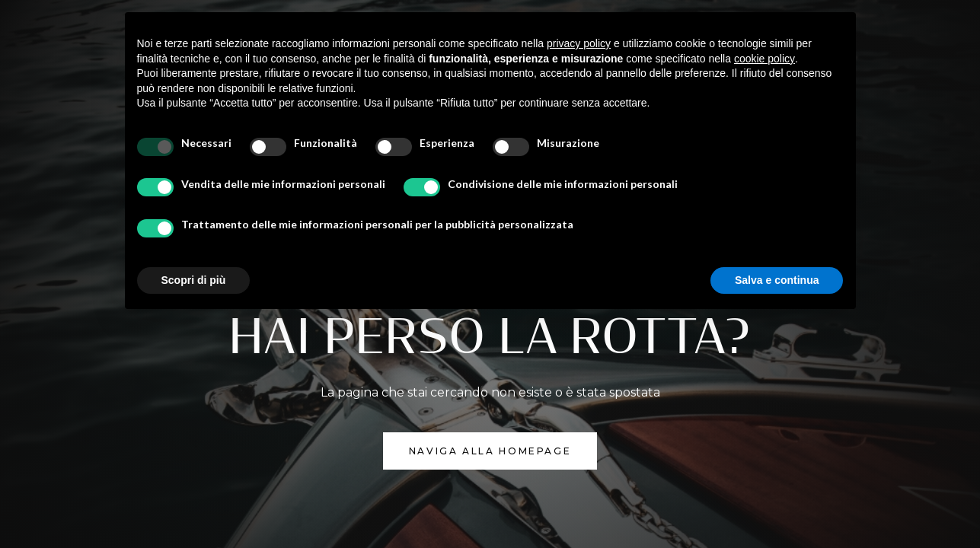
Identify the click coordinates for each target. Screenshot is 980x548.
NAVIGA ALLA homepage (490, 451)
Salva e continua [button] (777, 280)
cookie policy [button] (765, 59)
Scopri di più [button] (194, 280)
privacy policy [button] (579, 43)
